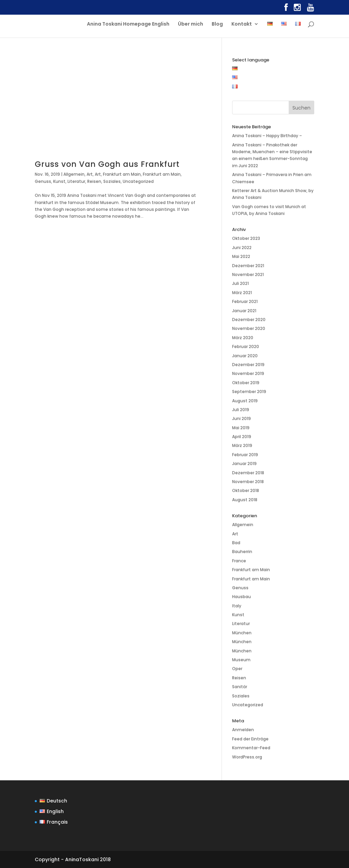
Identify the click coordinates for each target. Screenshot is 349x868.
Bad (236, 543)
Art (90, 174)
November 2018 (248, 482)
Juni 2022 (242, 248)
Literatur (76, 181)
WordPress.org (247, 757)
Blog (217, 24)
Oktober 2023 (246, 238)
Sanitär (240, 687)
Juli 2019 (241, 410)
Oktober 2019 (246, 383)
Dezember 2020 (249, 320)
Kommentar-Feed (251, 748)
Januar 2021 (244, 311)
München (242, 633)
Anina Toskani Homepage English (128, 24)
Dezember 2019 (248, 365)
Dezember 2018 (248, 473)
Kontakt (242, 24)
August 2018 (245, 500)
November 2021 (248, 274)
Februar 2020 (246, 346)
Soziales (112, 181)
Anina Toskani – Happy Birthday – (267, 136)
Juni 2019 (241, 418)
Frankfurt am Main (122, 174)
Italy (237, 606)
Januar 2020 (245, 356)
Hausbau (241, 597)
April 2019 (242, 437)
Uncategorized (138, 181)
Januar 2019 (244, 464)
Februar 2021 (245, 301)
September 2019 (249, 392)
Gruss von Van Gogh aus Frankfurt (107, 164)
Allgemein (74, 174)
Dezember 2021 (248, 266)
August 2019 (245, 401)
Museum (241, 660)
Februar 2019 (245, 455)
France (239, 561)
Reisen (94, 181)
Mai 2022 (241, 256)
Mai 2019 (241, 428)
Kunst (59, 181)
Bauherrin (242, 552)
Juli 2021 (240, 283)
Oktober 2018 (246, 490)
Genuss (43, 181)
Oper (237, 669)
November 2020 (249, 328)
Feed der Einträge (250, 739)
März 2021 (242, 293)
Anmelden (243, 730)
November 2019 (248, 373)
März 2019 (242, 445)
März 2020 (243, 338)
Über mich (191, 24)
